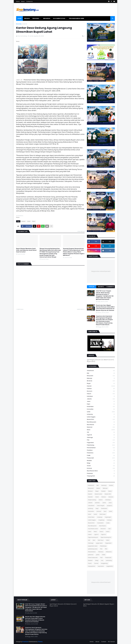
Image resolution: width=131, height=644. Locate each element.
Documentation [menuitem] (59, 18)
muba (108, 523)
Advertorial (101, 371)
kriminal (101, 468)
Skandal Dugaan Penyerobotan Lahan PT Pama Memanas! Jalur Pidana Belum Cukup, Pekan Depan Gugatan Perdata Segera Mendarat (74, 252)
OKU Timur (101, 540)
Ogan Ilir (101, 435)
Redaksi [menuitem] (27, 18)
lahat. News (91, 517)
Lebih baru (20, 309)
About (23, 1)
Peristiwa (101, 450)
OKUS (108, 540)
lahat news (103, 514)
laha (105, 511)
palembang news (93, 549)
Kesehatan (101, 407)
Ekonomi (101, 391)
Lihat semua (81, 231)
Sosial (101, 466)
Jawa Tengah (101, 506)
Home (18, 1)
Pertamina (101, 453)
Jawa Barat (91, 506)
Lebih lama (80, 309)
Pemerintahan (101, 448)
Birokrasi (101, 381)
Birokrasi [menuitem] (47, 18)
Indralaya (101, 396)
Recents (101, 287)
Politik (101, 455)
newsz (90, 534)
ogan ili (96, 534)
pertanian (101, 473)
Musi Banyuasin (101, 422)
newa (90, 532)
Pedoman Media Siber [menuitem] (77, 18)
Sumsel (96, 563)
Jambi (104, 503)
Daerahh (90, 497)
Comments (110, 287)
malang (109, 520)
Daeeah (103, 491)
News (34, 221)
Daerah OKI (108, 494)
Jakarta (101, 399)
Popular (92, 287)
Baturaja (101, 378)
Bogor (101, 383)
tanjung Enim (101, 476)
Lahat (29, 221)
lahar (90, 514)
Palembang (101, 445)
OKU (94, 540)
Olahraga (101, 438)
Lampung (101, 414)
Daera (110, 491)
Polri (101, 558)
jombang (91, 508)
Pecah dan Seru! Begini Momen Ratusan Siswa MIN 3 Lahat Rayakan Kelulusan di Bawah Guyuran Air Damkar (105, 308)
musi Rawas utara (101, 471)
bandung (104, 485)
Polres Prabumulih (93, 558)
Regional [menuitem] (36, 18)
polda (98, 555)
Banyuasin (101, 376)
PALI (101, 440)
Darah (97, 497)
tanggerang (104, 563)
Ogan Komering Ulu (106, 537)
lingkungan (108, 517)
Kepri (101, 404)
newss (101, 532)
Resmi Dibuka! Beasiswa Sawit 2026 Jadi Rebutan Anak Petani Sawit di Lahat (26, 250)
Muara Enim (101, 419)
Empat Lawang (92, 500)
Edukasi (101, 389)
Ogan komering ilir (93, 537)
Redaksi (101, 461)
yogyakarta (110, 566)
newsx (108, 532)
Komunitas (101, 409)
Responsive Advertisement (101, 271)
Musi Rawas (101, 425)
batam (98, 488)
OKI (101, 432)
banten (111, 485)
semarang (109, 560)
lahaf (111, 511)
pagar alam (99, 543)
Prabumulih (101, 458)
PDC (106, 549)
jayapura (109, 506)
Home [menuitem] (19, 18)
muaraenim (100, 523)
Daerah (25, 24)
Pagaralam (101, 443)
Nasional (101, 427)
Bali (101, 373)
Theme (40, 642)
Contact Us (29, 1)
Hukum (101, 394)
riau (102, 560)
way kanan (101, 566)
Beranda (19, 24)
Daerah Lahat (98, 494)
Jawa (101, 401)
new (109, 529)
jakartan (97, 503)
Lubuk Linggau (101, 417)
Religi (101, 463)
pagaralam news (93, 546)
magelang (101, 520)
